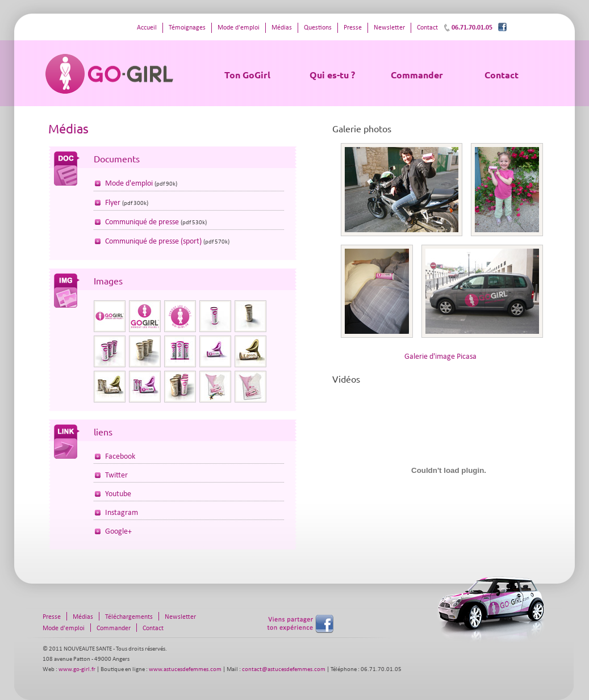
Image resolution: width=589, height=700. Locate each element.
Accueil (147, 28)
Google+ (118, 532)
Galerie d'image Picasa (440, 357)
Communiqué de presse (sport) (153, 242)
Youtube (118, 494)
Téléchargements (129, 617)
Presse (353, 28)
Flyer (113, 203)
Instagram (122, 513)
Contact (502, 75)
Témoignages (187, 28)
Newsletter (389, 28)
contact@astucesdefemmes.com (284, 670)
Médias (282, 28)
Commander (417, 75)
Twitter (116, 475)
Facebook (120, 457)
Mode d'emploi (239, 28)
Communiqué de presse (142, 222)
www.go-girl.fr (77, 670)
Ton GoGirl (247, 75)
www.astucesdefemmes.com (185, 670)
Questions (318, 28)
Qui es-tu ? (332, 75)
